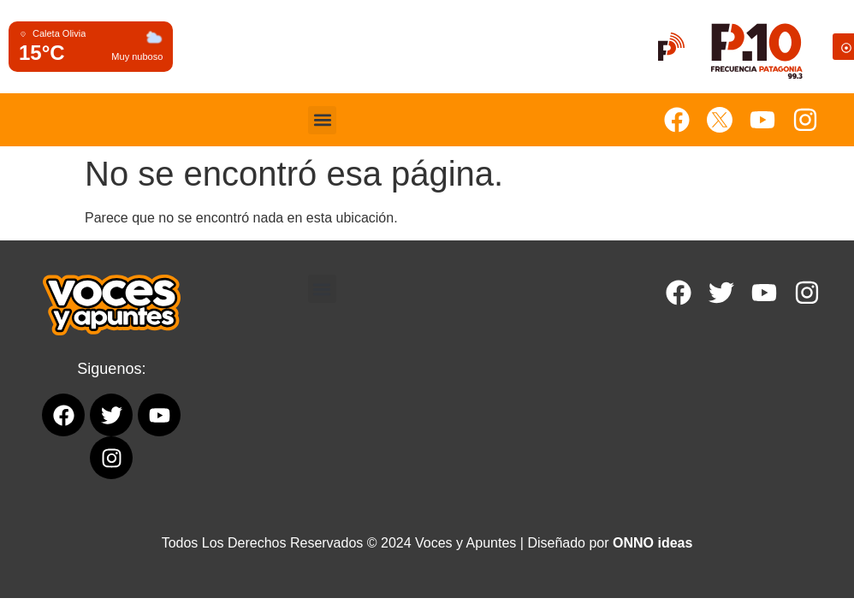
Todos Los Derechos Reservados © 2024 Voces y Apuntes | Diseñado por (427, 543)
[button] (322, 120)
